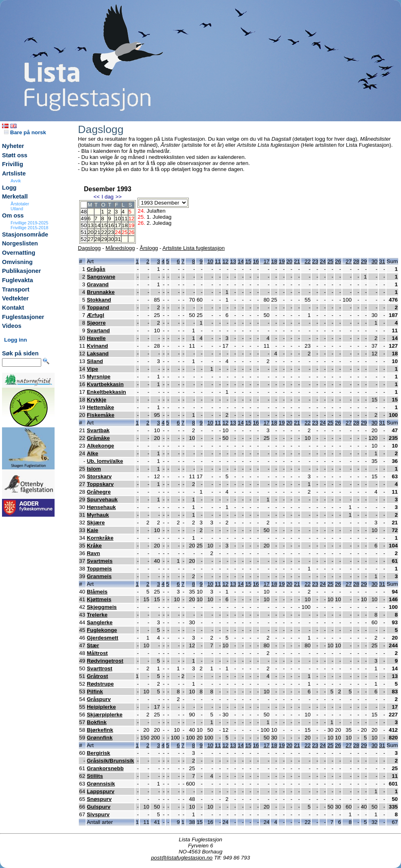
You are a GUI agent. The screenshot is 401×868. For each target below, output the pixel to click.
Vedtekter (15, 298)
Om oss (13, 215)
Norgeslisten (20, 243)
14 (98, 225)
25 (330, 261)
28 (98, 239)
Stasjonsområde (25, 234)
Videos (12, 326)
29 (104, 239)
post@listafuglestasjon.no (182, 858)
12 (225, 261)
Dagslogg (89, 248)
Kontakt (13, 308)
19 (282, 261)
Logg (9, 188)
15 (104, 225)
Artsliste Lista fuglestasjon (194, 248)
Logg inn (15, 340)
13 (91, 225)
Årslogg (149, 248)
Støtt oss (15, 155)
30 (111, 239)
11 (125, 219)
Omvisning (17, 262)
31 (118, 239)
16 (111, 225)
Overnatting (19, 253)
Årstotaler (20, 204)
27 (91, 239)
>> (118, 197)
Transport (16, 289)
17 (118, 225)
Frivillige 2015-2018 (29, 228)
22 (104, 232)
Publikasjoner (21, 271)
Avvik (16, 181)
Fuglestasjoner (23, 317)
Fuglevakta (18, 280)
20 (91, 232)
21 (98, 232)
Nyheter (13, 146)
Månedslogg (120, 248)
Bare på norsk (25, 132)
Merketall (15, 196)
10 (118, 219)
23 (111, 232)
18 (125, 225)
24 (323, 261)
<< (97, 197)
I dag (108, 197)
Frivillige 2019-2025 (29, 223)
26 (338, 261)
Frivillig (13, 164)
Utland (17, 209)
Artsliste (14, 173)
